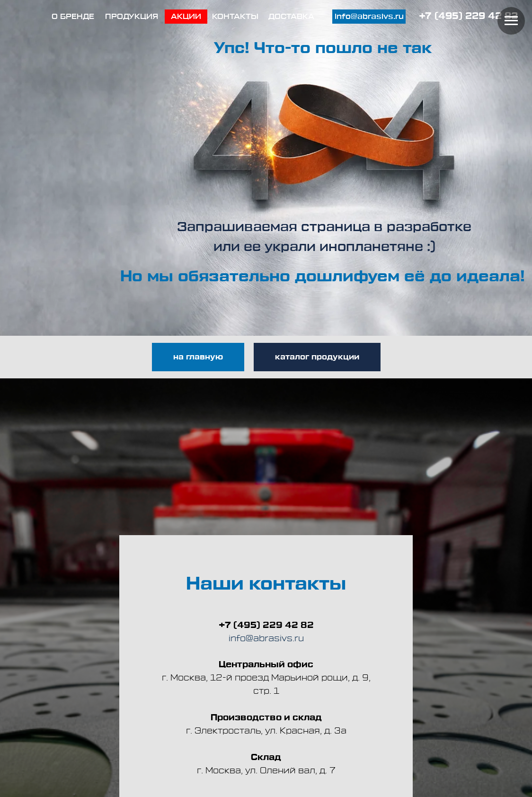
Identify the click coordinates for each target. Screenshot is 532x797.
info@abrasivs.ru (266, 638)
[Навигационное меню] (511, 21)
